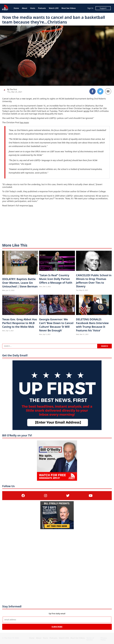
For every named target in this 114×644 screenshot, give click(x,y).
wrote (86, 111)
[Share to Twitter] (100, 91)
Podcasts (42, 8)
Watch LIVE (54, 8)
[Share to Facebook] (93, 91)
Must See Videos (69, 8)
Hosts (33, 8)
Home (16, 8)
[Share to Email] (108, 91)
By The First (12, 89)
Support (103, 8)
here (31, 205)
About (25, 8)
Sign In (90, 8)
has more (24, 122)
